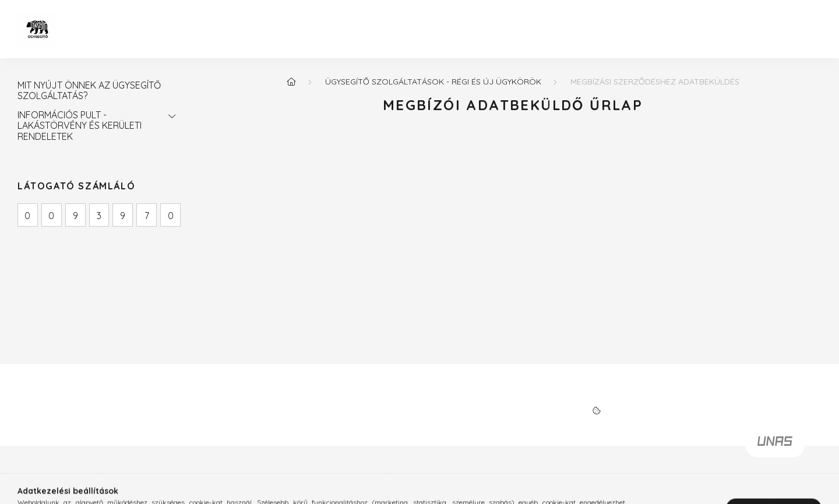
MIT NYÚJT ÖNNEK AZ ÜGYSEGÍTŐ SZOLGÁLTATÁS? (89, 90)
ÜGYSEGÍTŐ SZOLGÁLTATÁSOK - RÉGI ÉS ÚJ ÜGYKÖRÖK (433, 82)
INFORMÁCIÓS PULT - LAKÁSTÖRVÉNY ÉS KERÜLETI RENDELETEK (80, 126)
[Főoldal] (291, 82)
